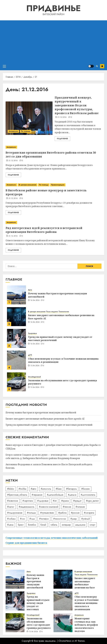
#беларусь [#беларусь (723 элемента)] (71, 489)
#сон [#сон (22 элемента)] (22, 519)
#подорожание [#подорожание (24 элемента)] (15, 513)
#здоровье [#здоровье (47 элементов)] (43, 501)
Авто (30, 290)
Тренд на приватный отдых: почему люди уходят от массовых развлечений (60, 339)
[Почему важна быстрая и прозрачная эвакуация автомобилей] (16, 295)
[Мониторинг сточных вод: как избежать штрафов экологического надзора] (63, 623)
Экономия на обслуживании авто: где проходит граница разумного (62, 382)
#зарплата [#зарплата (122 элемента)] (28, 501)
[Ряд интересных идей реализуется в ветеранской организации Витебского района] (53, 222)
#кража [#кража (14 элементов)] (65, 501)
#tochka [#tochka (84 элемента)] (22, 489)
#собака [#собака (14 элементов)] (11, 519)
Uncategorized (34, 377)
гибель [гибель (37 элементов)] (54, 525)
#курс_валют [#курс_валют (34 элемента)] (92, 501)
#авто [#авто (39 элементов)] (33, 489)
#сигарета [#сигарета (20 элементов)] (89, 513)
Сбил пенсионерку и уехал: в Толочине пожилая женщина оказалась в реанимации (63, 360)
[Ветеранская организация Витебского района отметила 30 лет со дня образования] (53, 147)
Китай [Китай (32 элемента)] (43, 525)
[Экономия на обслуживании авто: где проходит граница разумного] (16, 382)
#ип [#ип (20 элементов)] (55, 501)
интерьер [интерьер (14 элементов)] (66, 525)
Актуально (13, 131)
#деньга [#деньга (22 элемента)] (72, 495)
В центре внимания (27, 185)
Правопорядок (58, 185)
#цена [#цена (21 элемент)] (10, 525)
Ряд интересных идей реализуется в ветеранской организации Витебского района (44, 230)
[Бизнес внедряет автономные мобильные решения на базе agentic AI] (16, 317)
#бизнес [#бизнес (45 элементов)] (86, 489)
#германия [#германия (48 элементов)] (37, 495)
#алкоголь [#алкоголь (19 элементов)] (46, 489)
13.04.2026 (35, 366)
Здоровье (32, 333)
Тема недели (52, 312)
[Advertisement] (53, 41)
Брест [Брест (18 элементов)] (21, 525)
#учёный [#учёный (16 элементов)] (85, 519)
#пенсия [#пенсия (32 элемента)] (67, 507)
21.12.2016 (62, 117)
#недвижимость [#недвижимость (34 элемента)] (27, 507)
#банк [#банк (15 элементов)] (59, 489)
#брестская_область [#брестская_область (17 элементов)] (17, 495)
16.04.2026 (35, 300)
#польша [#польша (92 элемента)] (31, 513)
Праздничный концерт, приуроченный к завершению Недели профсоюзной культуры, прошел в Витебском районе (77, 105)
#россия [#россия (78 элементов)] (75, 513)
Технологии (64, 312)
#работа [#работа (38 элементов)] (62, 513)
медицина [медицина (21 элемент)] (80, 525)
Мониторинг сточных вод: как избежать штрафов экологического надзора (86, 625)
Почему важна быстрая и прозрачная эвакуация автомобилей (57, 295)
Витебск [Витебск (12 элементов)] (32, 525)
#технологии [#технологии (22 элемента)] (60, 519)
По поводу (25, 131)
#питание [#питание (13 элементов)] (80, 507)
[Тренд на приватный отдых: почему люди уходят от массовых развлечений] (16, 338)
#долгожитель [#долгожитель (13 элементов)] (88, 495)
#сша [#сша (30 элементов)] (32, 519)
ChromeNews (65, 641)
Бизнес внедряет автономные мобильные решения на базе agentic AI (61, 317)
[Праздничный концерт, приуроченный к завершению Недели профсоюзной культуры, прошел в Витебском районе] (29, 118)
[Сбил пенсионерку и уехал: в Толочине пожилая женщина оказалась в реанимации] (16, 360)
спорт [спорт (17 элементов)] (92, 525)
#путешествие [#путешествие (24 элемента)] (47, 513)
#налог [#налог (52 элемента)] (11, 507)
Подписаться (102, 66)
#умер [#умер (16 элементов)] (74, 519)
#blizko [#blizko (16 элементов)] (11, 489)
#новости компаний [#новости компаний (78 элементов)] (49, 507)
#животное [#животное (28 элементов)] (13, 501)
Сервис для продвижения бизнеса (26, 543)
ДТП (30, 355)
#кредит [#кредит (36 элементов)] (77, 501)
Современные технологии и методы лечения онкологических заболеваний (52, 538)
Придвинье (53, 8)
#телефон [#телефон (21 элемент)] (44, 519)
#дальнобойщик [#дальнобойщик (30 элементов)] (55, 495)
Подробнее (62, 139)
